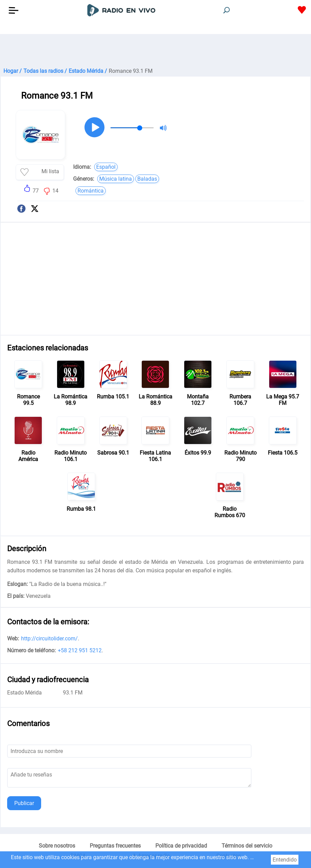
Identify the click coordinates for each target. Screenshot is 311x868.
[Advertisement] (155, 51)
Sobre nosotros (57, 846)
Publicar (24, 803)
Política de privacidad (181, 846)
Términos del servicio (247, 846)
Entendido (285, 860)
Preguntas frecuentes (115, 846)
